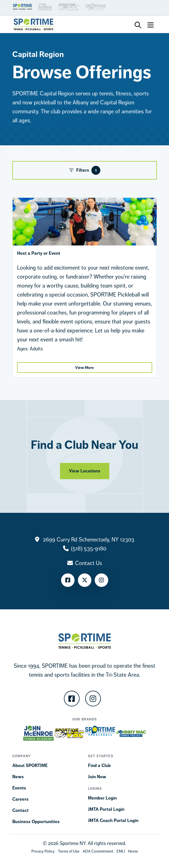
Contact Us (89, 563)
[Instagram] (101, 580)
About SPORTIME (30, 765)
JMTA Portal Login (106, 809)
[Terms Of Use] (69, 851)
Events (19, 788)
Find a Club (99, 765)
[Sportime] (34, 24)
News (18, 777)
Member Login (102, 798)
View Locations (85, 475)
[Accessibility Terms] (98, 851)
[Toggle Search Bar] (138, 25)
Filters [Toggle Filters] (84, 170)
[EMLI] (121, 851)
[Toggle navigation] (151, 24)
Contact (20, 810)
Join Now (97, 777)
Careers (20, 799)
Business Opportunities (36, 822)
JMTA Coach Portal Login (113, 820)
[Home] (133, 851)
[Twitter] (85, 580)
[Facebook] (68, 580)
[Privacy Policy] (43, 851)
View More (84, 368)
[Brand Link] (22, 6)
